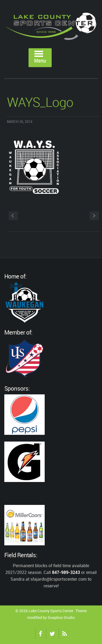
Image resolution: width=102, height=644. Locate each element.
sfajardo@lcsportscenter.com (59, 579)
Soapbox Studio (61, 617)
